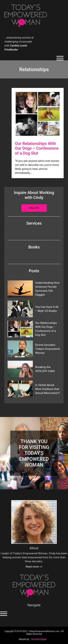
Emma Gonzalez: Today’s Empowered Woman (47, 349)
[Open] (60, 58)
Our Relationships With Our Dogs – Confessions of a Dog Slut (46, 329)
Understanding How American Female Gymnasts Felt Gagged (47, 289)
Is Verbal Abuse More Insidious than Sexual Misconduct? (47, 389)
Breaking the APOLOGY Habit (45, 369)
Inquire (34, 208)
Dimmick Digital (39, 639)
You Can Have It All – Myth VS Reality (47, 309)
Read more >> (34, 567)
